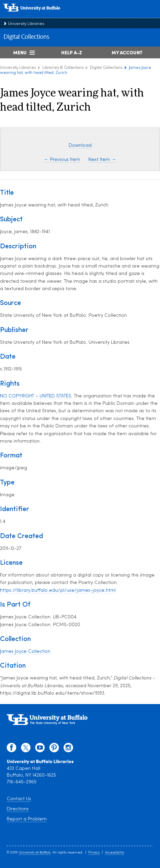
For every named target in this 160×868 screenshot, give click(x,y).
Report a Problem (27, 819)
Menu (20, 52)
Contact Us (19, 799)
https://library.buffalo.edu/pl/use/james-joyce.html (58, 591)
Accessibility (115, 853)
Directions (18, 809)
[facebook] (12, 749)
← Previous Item (62, 160)
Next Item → (102, 160)
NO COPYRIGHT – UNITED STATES (36, 396)
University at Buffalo (35, 853)
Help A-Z (72, 52)
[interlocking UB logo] (39, 15)
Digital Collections (26, 37)
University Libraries (26, 24)
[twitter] (26, 749)
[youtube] (40, 749)
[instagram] (68, 749)
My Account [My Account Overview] (127, 52)
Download (80, 146)
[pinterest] (54, 749)
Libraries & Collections (63, 68)
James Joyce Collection (25, 652)
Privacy (94, 853)
